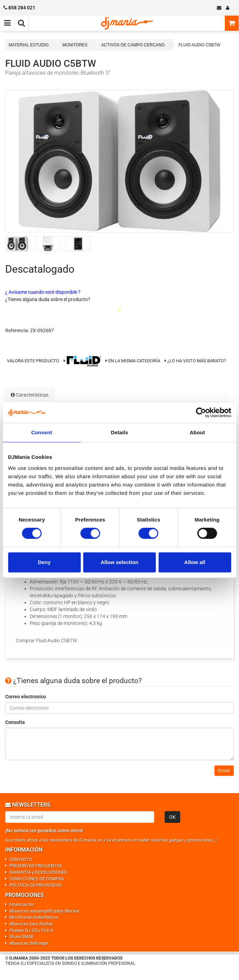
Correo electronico (26, 697)
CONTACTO (21, 859)
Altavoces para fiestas (31, 924)
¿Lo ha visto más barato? (197, 361)
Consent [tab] (42, 432)
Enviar (224, 771)
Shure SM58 (21, 937)
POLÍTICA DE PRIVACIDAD (36, 885)
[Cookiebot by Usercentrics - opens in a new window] (201, 412)
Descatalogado (40, 269)
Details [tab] (120, 432)
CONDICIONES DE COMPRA (37, 879)
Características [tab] (30, 395)
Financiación (22, 904)
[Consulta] (119, 744)
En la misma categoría (133, 361)
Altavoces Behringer (29, 943)
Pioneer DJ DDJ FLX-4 (31, 930)
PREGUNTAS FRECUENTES (36, 866)
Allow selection (119, 562)
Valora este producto (33, 361)
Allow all (195, 562)
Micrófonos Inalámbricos (34, 917)
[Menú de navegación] (7, 23)
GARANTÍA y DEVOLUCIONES (38, 872)
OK (172, 817)
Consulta (15, 722)
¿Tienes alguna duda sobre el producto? (48, 299)
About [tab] (197, 432)
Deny (44, 562)
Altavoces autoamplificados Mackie (44, 911)
